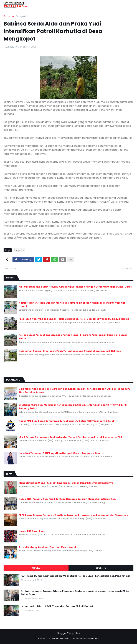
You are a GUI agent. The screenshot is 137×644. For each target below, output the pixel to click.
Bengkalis (21, 16)
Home (41, 639)
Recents (101, 568)
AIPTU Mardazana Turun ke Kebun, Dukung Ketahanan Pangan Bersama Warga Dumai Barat (75, 287)
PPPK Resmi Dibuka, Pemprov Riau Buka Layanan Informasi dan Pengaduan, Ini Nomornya (73, 515)
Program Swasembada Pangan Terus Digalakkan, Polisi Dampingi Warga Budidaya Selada (74, 319)
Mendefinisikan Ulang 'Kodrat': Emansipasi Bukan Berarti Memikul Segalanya (66, 483)
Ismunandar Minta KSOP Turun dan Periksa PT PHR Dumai (57, 606)
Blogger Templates (69, 633)
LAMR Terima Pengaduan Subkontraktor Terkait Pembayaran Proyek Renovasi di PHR (70, 437)
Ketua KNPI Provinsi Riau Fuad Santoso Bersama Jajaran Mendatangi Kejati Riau (68, 499)
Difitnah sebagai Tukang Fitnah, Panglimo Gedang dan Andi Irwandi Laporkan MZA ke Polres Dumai (75, 593)
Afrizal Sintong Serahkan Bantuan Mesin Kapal (47, 547)
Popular (36, 568)
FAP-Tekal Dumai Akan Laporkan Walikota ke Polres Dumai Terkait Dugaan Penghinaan (76, 576)
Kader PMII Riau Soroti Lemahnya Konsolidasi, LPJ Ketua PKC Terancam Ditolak (67, 421)
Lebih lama (125, 269)
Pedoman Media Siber (86, 639)
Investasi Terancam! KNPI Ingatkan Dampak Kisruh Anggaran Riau (59, 453)
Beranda (9, 16)
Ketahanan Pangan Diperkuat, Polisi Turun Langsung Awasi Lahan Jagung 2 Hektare (70, 351)
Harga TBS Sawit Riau (32, 531)
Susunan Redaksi (59, 639)
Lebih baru (11, 269)
